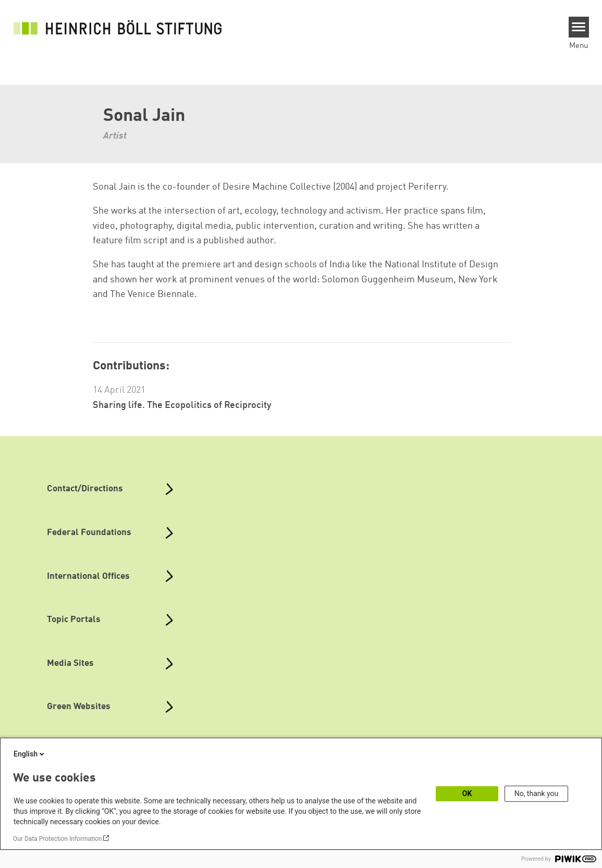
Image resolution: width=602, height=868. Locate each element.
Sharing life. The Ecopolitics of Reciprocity (182, 405)
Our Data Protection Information (57, 839)
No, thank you (537, 793)
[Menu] (579, 27)
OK (467, 793)
